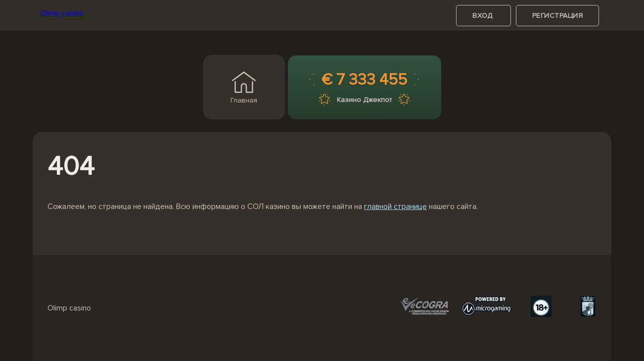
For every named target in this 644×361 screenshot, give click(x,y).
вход (483, 16)
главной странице (395, 206)
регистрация (558, 16)
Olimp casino (62, 13)
